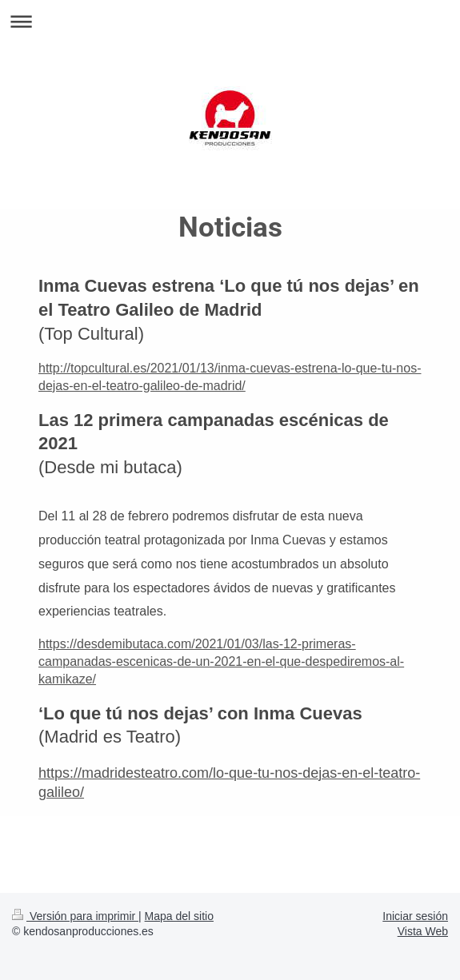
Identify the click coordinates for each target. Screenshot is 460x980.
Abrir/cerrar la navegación (230, 21)
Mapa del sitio (179, 916)
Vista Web (423, 931)
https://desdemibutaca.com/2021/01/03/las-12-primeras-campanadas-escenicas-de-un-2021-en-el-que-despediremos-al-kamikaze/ (221, 661)
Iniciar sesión (415, 916)
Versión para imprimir (75, 916)
